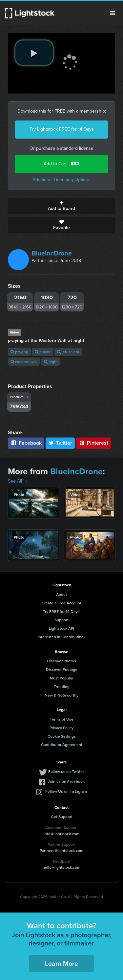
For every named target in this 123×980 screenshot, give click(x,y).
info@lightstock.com (61, 834)
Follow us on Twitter (66, 771)
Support (61, 620)
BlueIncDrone (52, 253)
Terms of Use (62, 719)
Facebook (26, 443)
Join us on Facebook (66, 781)
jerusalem (68, 352)
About (61, 594)
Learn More (61, 963)
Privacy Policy (61, 728)
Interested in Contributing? (62, 637)
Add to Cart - (61, 164)
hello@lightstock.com (61, 867)
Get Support (62, 817)
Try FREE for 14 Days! (62, 611)
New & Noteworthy (61, 695)
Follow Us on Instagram (66, 791)
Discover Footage (62, 669)
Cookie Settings (62, 736)
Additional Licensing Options (61, 180)
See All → (18, 481)
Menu (113, 13)
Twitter (60, 443)
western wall (24, 362)
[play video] (34, 53)
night (51, 362)
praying (19, 352)
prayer (43, 352)
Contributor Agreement (62, 744)
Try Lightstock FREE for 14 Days (62, 129)
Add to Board (61, 206)
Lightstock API (61, 628)
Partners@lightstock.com (61, 850)
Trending (62, 687)
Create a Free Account (61, 603)
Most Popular (61, 678)
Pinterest (93, 443)
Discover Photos (61, 661)
